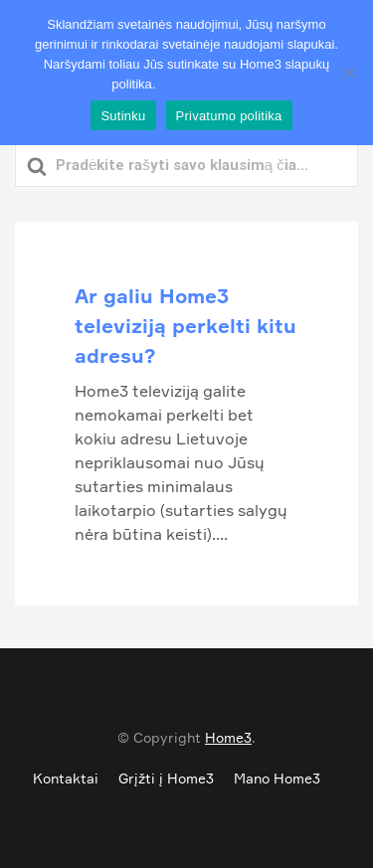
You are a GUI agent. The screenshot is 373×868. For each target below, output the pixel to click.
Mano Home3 (277, 778)
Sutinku (123, 116)
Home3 (228, 737)
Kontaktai (66, 778)
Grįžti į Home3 (166, 778)
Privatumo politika (210, 84)
